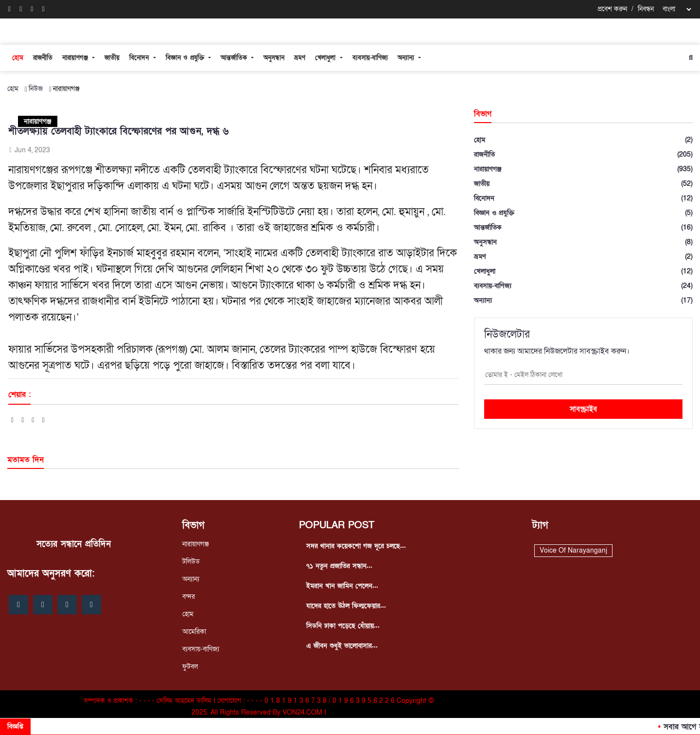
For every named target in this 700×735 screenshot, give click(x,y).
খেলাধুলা (326, 58)
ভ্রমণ (300, 58)
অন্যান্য (407, 58)
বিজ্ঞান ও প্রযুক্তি (186, 58)
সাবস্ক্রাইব (583, 409)
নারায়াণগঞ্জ (76, 58)
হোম (18, 58)
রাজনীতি (43, 58)
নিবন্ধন (646, 9)
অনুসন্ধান (274, 58)
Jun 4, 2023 (29, 150)
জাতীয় (112, 58)
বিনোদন (140, 58)
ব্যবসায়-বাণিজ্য (370, 58)
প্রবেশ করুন (612, 9)
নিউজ (36, 89)
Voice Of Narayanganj (573, 550)
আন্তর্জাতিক (235, 58)
